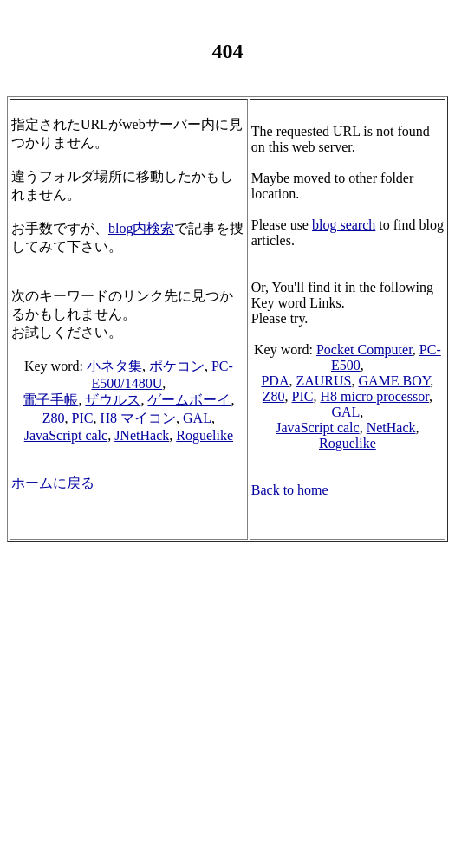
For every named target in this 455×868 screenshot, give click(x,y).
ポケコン (177, 366)
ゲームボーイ (189, 400)
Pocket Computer (364, 350)
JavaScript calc (66, 435)
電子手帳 (50, 400)
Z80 (54, 418)
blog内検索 (141, 228)
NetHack (391, 428)
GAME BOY (394, 381)
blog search (344, 225)
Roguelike (205, 435)
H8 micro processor (374, 396)
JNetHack (142, 435)
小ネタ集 (114, 366)
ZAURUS (323, 381)
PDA (275, 381)
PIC (83, 418)
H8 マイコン (138, 418)
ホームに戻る (53, 483)
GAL (197, 418)
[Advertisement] (231, 740)
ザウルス (113, 400)
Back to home (290, 490)
